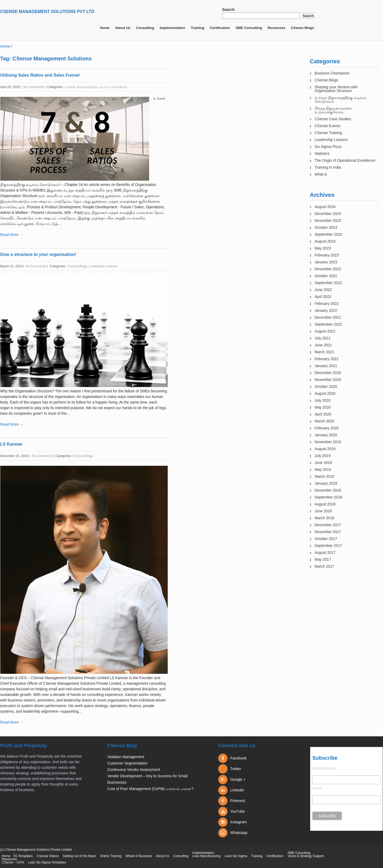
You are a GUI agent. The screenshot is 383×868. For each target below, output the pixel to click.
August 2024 (325, 207)
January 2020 (326, 435)
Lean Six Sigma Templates (47, 862)
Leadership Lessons (103, 266)
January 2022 (326, 310)
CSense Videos (48, 856)
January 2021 (326, 366)
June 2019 (323, 463)
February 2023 (327, 255)
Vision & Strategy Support (306, 856)
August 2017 (325, 553)
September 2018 (329, 497)
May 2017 (323, 559)
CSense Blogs (302, 28)
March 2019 (325, 476)
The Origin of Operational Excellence (345, 160)
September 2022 (329, 283)
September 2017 (329, 546)
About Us (123, 28)
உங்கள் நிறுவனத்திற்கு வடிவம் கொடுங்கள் (96, 87)
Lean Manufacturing (207, 856)
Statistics (322, 153)
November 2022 (328, 269)
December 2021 (328, 317)
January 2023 (326, 262)
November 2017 (328, 532)
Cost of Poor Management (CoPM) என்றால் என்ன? (150, 789)
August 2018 (325, 504)
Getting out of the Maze (79, 856)
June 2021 (323, 345)
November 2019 (328, 442)
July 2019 (323, 456)
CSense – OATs (13, 862)
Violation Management (126, 757)
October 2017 (326, 539)
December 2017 (328, 525)
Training (198, 28)
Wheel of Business (139, 856)
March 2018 (325, 518)
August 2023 (325, 241)
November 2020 (328, 380)
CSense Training (329, 133)
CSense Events (328, 126)
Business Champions (332, 73)
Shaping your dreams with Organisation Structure (336, 89)
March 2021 (325, 352)
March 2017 (325, 566)
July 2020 (323, 400)
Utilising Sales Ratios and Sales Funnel (40, 75)
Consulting (145, 28)
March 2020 (325, 421)
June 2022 (323, 290)
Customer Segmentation (127, 763)
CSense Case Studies (333, 119)
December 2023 (328, 214)
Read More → (12, 235)
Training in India (328, 167)
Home (105, 28)
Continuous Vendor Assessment (134, 770)
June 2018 (323, 511)
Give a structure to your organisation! (38, 254)
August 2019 (325, 449)
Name (317, 788)
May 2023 (323, 248)
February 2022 (327, 304)
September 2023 (329, 234)
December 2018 (328, 490)
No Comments (34, 87)
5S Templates (23, 856)
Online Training (111, 856)
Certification (220, 28)
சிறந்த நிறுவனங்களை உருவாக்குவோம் (333, 110)
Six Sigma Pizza (328, 147)
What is (321, 174)
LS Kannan (11, 444)
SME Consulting (249, 28)
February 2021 (327, 359)
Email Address (324, 768)
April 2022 (323, 297)
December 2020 (328, 373)
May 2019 (323, 470)
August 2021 (325, 331)
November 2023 (328, 221)
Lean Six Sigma (236, 856)
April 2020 (323, 414)
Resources (276, 28)
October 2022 (326, 276)
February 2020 (327, 428)
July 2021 (323, 338)
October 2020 (326, 387)
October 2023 (326, 227)
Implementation (172, 28)
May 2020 (323, 407)
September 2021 (329, 324)
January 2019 (326, 483)
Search (228, 10)
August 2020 (325, 393)
